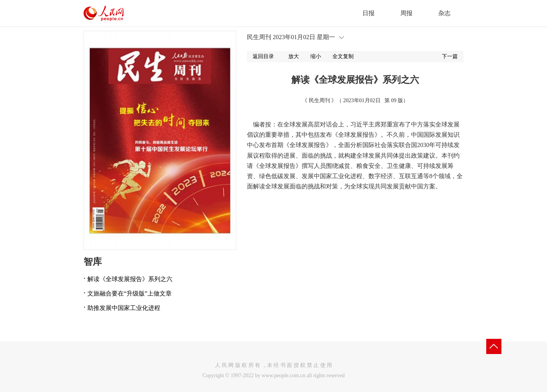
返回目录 (263, 56)
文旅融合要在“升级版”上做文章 (130, 293)
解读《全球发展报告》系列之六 (130, 279)
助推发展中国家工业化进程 (124, 308)
